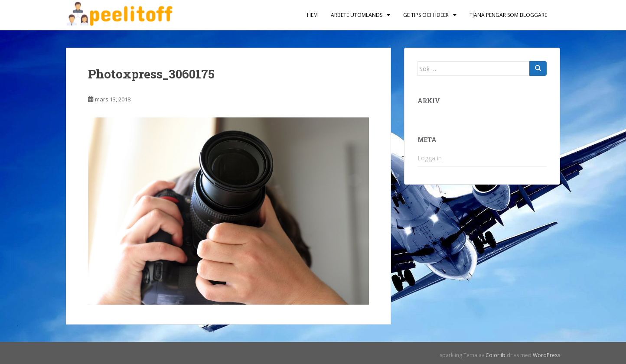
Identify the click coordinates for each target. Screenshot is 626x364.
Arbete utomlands (357, 15)
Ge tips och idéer (426, 15)
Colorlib (496, 355)
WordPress (546, 355)
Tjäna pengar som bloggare (508, 15)
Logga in (430, 158)
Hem (312, 15)
